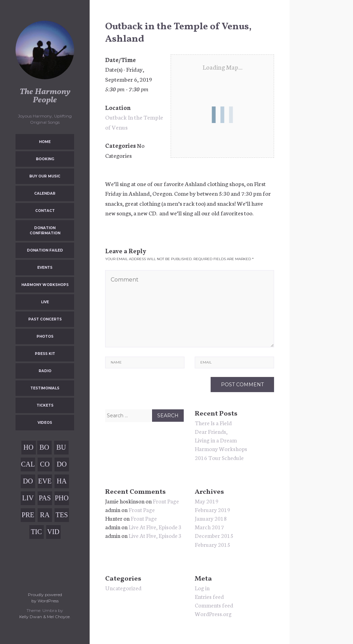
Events (45, 268)
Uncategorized (123, 588)
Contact (45, 211)
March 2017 (209, 527)
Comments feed (214, 605)
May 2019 (207, 501)
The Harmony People (45, 96)
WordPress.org (213, 614)
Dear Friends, (211, 431)
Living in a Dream (216, 440)
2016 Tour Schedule (219, 457)
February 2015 (213, 544)
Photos (45, 336)
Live (45, 302)
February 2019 (213, 509)
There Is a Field (213, 423)
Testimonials (45, 388)
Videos (45, 423)
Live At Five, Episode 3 (155, 527)
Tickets (45, 405)
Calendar (45, 193)
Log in (202, 588)
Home (45, 142)
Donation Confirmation (45, 231)
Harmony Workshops (45, 285)
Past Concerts (45, 319)
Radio (45, 371)
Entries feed (209, 596)
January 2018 (211, 518)
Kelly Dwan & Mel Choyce (44, 617)
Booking (45, 159)
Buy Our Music (45, 176)
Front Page (166, 501)
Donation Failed (45, 250)
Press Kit (45, 354)
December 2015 (214, 535)
